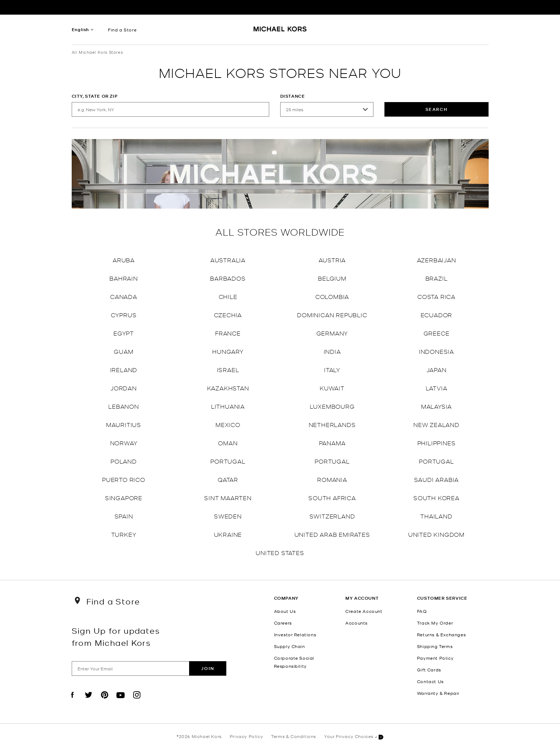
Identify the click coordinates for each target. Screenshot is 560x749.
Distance (293, 96)
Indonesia (436, 351)
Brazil (437, 278)
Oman (228, 443)
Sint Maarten (228, 497)
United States (280, 552)
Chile (228, 296)
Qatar (228, 479)
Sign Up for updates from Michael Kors (116, 636)
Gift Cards (429, 670)
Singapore (124, 497)
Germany (332, 333)
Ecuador (437, 314)
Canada (124, 296)
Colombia (332, 296)
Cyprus (124, 314)
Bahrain (124, 278)
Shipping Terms (435, 646)
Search (437, 109)
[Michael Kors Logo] (280, 31)
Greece (437, 333)
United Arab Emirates (332, 534)
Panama (332, 443)
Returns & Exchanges (441, 634)
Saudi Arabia (437, 479)
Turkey (124, 534)
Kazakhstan (228, 388)
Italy (332, 369)
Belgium (332, 278)
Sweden (228, 516)
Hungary (228, 351)
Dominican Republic (332, 314)
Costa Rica (436, 296)
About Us (285, 611)
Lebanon (124, 406)
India (332, 351)
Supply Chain (290, 646)
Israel (228, 369)
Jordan (124, 388)
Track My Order (435, 623)
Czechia (228, 314)
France (228, 333)
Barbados (228, 278)
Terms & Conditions (294, 736)
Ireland (124, 369)
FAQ (422, 611)
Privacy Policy (246, 736)
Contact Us (430, 681)
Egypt (124, 333)
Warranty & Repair (438, 693)
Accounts (356, 623)
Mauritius (124, 424)
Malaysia (436, 406)
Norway (124, 443)
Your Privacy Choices (354, 737)
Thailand (436, 516)
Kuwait (332, 388)
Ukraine (228, 534)
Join (208, 668)
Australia (228, 260)
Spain (124, 516)
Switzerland (332, 516)
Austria (332, 260)
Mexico (228, 424)
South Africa (332, 497)
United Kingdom (436, 534)
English (80, 29)
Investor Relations (295, 634)
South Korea (436, 497)
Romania (332, 479)
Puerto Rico (124, 479)
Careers (283, 623)
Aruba (124, 260)
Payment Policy (435, 658)
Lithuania (228, 406)
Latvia (437, 388)
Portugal (228, 461)
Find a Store (122, 30)
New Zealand (436, 424)
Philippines (437, 443)
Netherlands (332, 424)
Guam (123, 351)
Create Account (364, 611)
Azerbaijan (437, 260)
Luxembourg (332, 406)
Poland (124, 461)
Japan (437, 369)
